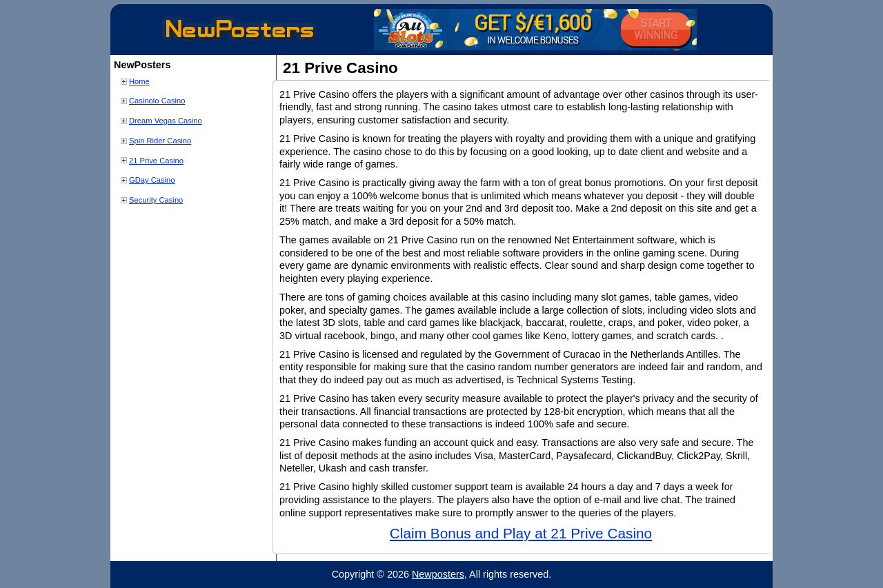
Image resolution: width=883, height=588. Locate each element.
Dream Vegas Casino (166, 121)
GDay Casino (152, 180)
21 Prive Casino (156, 161)
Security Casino (156, 200)
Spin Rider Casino (160, 141)
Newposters (438, 574)
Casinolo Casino (157, 101)
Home (139, 81)
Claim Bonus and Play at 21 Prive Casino (521, 533)
